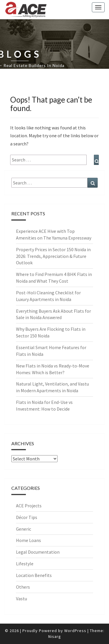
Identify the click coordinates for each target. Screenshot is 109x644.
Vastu (22, 599)
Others (23, 587)
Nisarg (55, 636)
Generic (24, 529)
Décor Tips (27, 517)
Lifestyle (25, 564)
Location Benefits (34, 575)
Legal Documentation (38, 552)
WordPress (75, 631)
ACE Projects (29, 506)
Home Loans (28, 540)
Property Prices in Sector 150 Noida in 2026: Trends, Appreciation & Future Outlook (53, 256)
